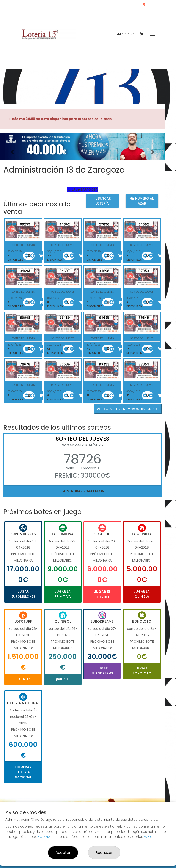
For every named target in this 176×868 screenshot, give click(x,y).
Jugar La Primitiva (63, 594)
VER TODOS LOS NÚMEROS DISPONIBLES (128, 409)
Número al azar (142, 201)
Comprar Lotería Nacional (23, 772)
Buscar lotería (102, 201)
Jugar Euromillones (23, 594)
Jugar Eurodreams (102, 671)
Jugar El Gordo (102, 594)
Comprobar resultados (83, 491)
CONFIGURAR (48, 837)
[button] (12, 152)
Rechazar (104, 853)
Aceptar (63, 853)
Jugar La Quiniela (142, 594)
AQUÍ (148, 837)
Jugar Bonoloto (142, 671)
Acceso (126, 34)
